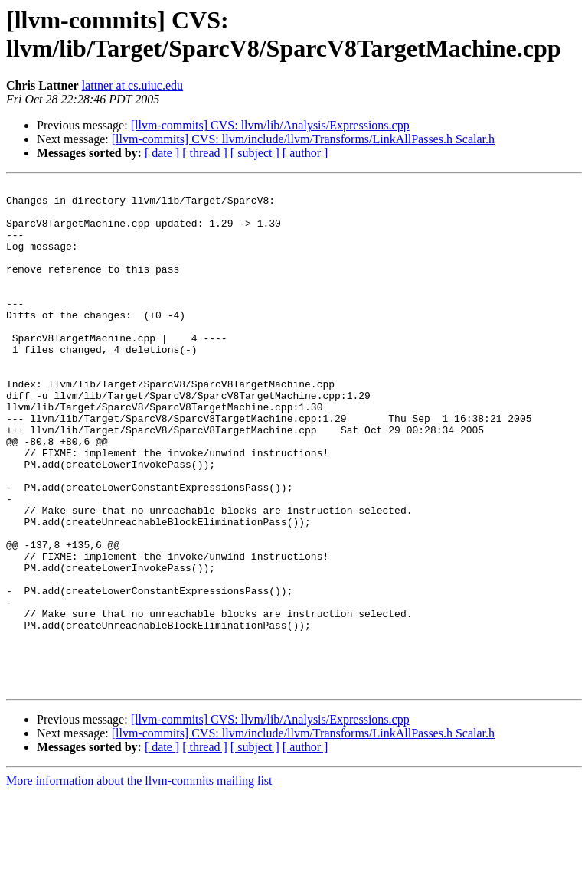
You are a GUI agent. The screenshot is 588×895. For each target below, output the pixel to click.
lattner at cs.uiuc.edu (132, 85)
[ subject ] (255, 153)
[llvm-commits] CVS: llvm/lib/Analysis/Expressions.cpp (270, 125)
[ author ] (305, 153)
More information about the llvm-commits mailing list (139, 882)
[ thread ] (205, 153)
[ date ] (162, 153)
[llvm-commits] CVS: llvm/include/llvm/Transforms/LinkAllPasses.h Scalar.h (303, 139)
